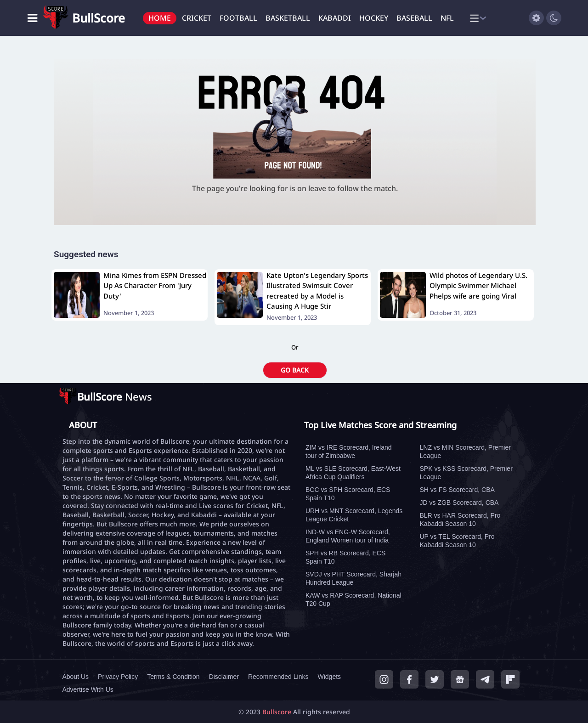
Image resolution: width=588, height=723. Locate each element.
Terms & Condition (173, 677)
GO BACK (295, 370)
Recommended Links (278, 677)
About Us (76, 677)
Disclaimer (224, 677)
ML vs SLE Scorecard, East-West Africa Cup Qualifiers (353, 473)
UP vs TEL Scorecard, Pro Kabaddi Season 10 (457, 541)
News (115, 396)
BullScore (99, 18)
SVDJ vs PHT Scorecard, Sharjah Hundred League (353, 578)
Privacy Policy (118, 677)
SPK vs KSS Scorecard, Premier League (466, 473)
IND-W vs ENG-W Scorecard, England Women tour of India (348, 536)
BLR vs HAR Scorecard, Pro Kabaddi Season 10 (460, 520)
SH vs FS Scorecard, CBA (457, 490)
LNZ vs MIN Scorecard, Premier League (465, 452)
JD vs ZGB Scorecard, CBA (459, 503)
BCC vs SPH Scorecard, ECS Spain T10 (348, 494)
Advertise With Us (88, 689)
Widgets (329, 677)
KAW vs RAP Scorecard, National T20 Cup (353, 599)
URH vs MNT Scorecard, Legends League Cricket (354, 515)
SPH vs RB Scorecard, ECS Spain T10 (345, 557)
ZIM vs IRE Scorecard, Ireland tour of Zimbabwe (349, 452)
